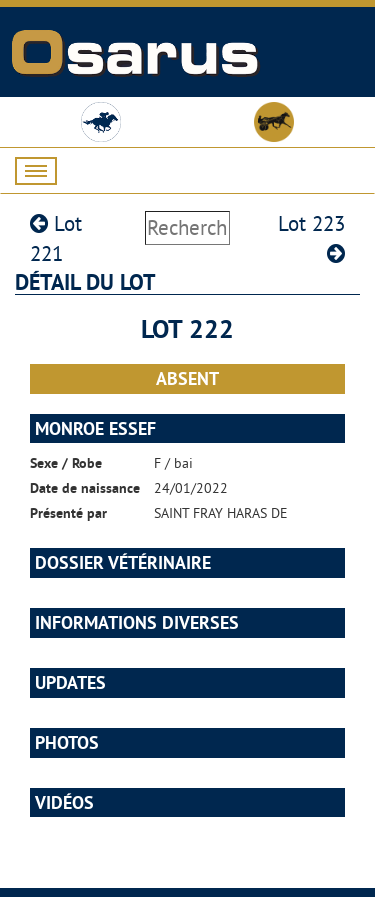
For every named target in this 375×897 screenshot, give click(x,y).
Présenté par (68, 513)
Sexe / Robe (66, 463)
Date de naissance (85, 488)
